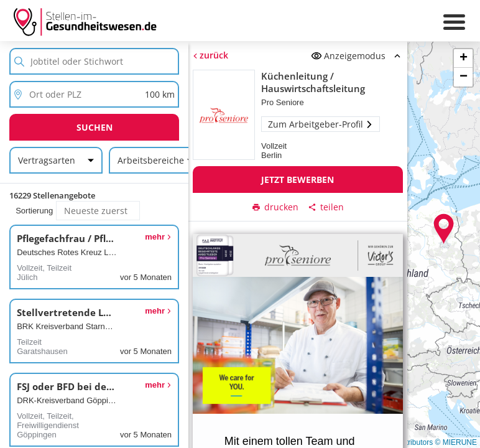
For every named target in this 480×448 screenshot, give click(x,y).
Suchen (95, 127)
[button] (444, 229)
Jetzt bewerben (298, 180)
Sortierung (34, 211)
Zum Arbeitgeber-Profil (321, 124)
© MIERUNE (456, 442)
